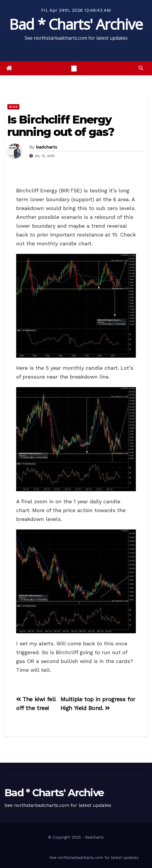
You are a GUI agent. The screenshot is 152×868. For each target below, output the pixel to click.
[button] (141, 68)
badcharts (47, 147)
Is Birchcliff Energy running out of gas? (61, 126)
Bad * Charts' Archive (76, 24)
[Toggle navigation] (74, 68)
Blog (13, 107)
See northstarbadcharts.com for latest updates (94, 858)
